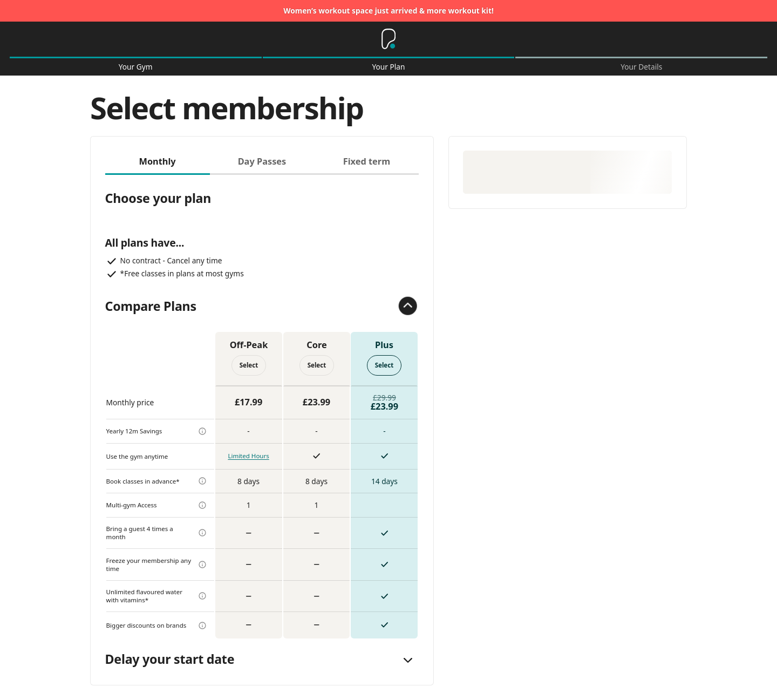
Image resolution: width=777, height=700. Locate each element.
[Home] (388, 39)
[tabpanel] (262, 407)
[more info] (202, 431)
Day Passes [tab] (262, 161)
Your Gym (136, 67)
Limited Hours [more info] (248, 456)
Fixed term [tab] (367, 161)
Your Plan (388, 67)
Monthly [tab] (157, 161)
